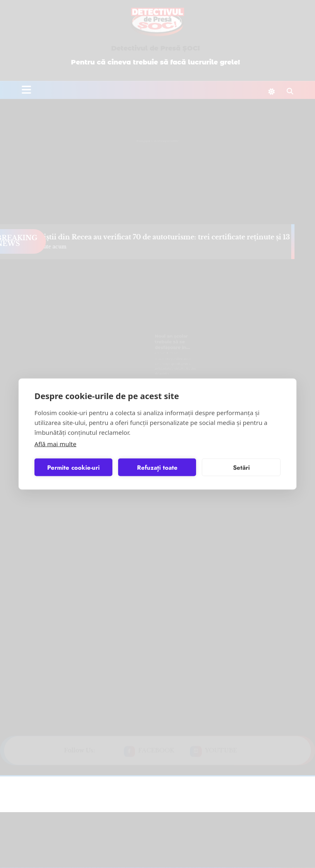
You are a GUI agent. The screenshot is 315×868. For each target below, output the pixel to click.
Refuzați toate (157, 467)
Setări (241, 467)
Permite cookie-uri (73, 467)
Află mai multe (55, 444)
